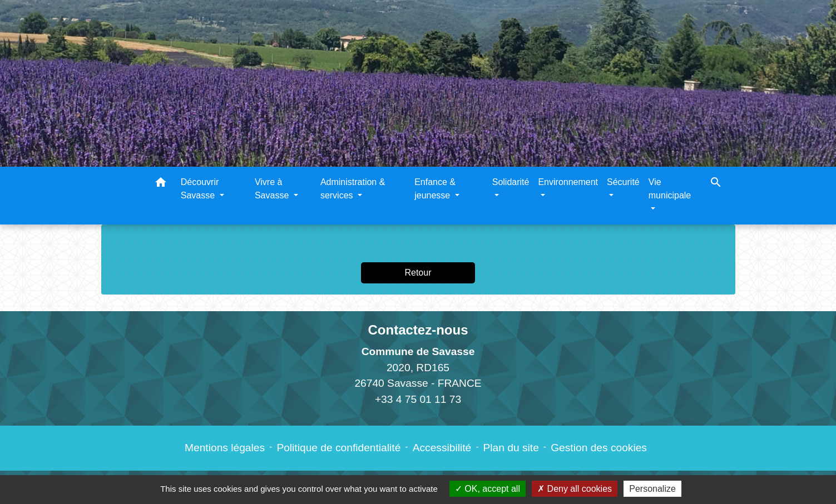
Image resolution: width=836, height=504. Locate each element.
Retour (418, 273)
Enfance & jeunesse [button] (435, 189)
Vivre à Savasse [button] (273, 189)
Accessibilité (442, 448)
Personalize (652, 489)
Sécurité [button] (623, 182)
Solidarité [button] (511, 182)
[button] (161, 184)
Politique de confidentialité (338, 448)
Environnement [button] (568, 182)
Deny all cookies (575, 489)
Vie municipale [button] (670, 189)
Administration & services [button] (353, 189)
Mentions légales (225, 448)
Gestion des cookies (599, 448)
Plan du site (511, 448)
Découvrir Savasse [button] (200, 189)
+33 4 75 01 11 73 (418, 399)
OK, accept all (488, 489)
